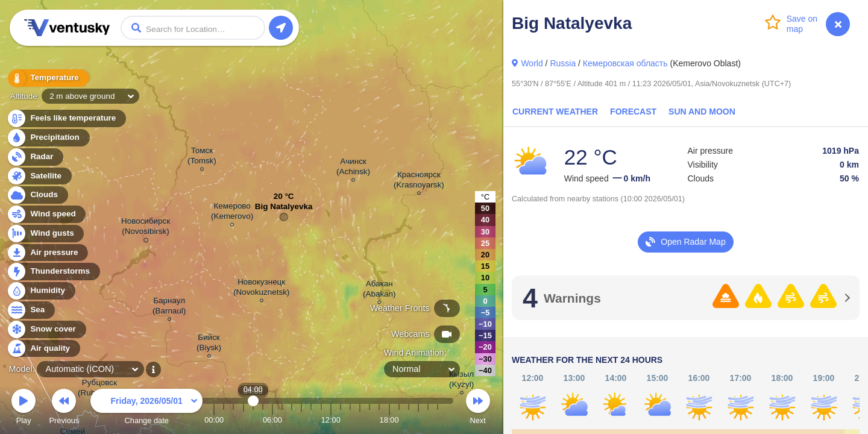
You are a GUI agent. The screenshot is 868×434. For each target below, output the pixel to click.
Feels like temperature (66, 118)
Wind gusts (45, 234)
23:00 (438, 420)
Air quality (43, 349)
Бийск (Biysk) (209, 344)
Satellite (39, 176)
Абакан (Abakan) (379, 291)
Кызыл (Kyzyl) (461, 381)
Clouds (37, 195)
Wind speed (46, 214)
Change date (146, 408)
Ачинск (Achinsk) (353, 168)
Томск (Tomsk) (202, 157)
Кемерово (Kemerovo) (232, 213)
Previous (64, 408)
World (532, 63)
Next (478, 408)
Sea (30, 310)
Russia (563, 63)
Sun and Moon (702, 112)
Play (24, 408)
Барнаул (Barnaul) (169, 307)
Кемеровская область (625, 63)
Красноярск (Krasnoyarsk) (419, 181)
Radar (35, 157)
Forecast (633, 112)
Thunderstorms (53, 272)
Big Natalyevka (284, 209)
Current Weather (555, 112)
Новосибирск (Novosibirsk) (146, 228)
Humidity (41, 291)
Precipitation (48, 138)
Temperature (48, 78)
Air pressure (47, 253)
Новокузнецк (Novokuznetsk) (261, 289)
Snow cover (46, 329)
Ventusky (65, 28)
